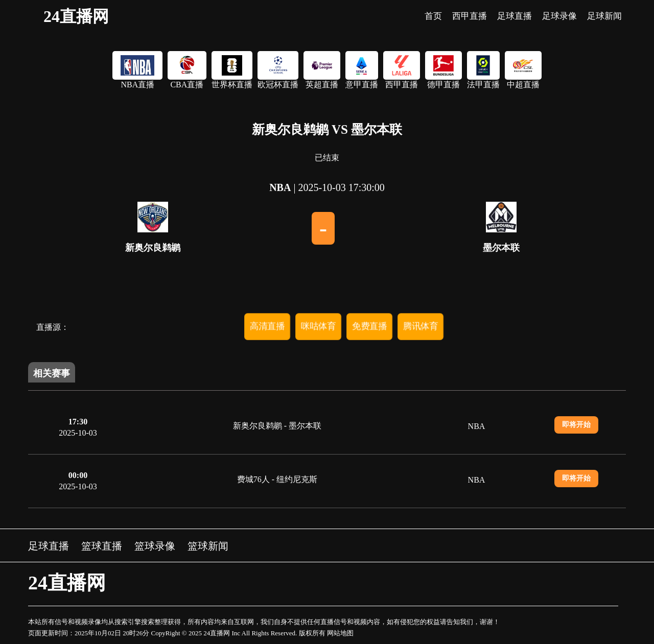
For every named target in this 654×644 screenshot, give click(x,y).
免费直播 (369, 326)
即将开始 (576, 425)
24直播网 (76, 16)
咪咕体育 (318, 326)
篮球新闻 (208, 546)
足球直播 (49, 546)
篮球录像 (155, 546)
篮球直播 (102, 546)
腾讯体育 (421, 326)
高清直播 (267, 326)
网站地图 (340, 633)
